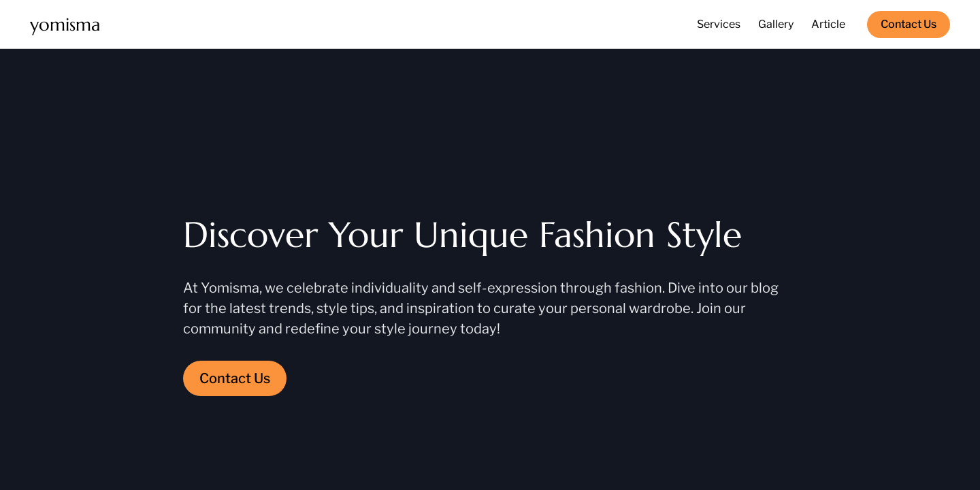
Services (719, 24)
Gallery (776, 24)
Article (828, 24)
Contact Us (909, 24)
